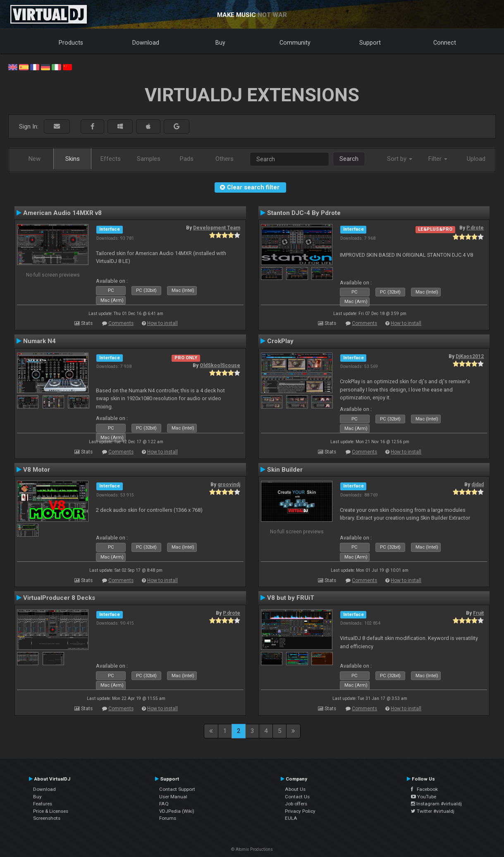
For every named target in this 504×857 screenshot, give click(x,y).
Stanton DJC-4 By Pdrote (304, 213)
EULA (291, 818)
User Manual (173, 797)
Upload (476, 159)
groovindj (229, 485)
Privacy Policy (300, 811)
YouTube (424, 797)
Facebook (424, 789)
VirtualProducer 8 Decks (59, 598)
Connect (445, 43)
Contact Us (297, 797)
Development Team (217, 228)
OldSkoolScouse (220, 365)
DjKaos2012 (470, 356)
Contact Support (177, 789)
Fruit (478, 613)
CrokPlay (280, 341)
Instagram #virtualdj (436, 804)
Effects (111, 159)
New (35, 159)
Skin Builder (285, 470)
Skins (73, 159)
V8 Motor (37, 470)
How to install (162, 323)
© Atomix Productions (252, 849)
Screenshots (47, 818)
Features (43, 804)
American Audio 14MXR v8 (62, 213)
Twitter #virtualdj (433, 811)
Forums (168, 818)
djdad (478, 485)
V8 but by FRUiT (291, 598)
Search (349, 159)
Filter (438, 159)
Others (225, 159)
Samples (149, 159)
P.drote (475, 228)
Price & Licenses (51, 811)
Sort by (400, 159)
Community (295, 43)
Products (71, 43)
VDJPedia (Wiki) (177, 811)
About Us (295, 789)
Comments (121, 323)
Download (146, 43)
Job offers (296, 804)
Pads (187, 159)
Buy (220, 43)
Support (370, 43)
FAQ (164, 804)
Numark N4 (39, 341)
